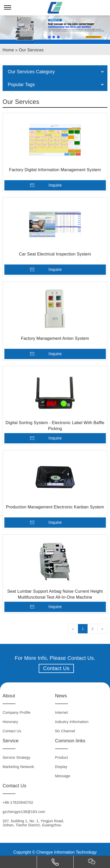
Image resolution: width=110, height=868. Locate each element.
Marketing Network (18, 767)
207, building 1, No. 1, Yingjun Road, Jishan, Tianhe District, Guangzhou (33, 823)
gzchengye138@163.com (24, 812)
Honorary (10, 722)
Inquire (55, 185)
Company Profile (17, 712)
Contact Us (56, 668)
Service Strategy (17, 757)
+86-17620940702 (18, 802)
